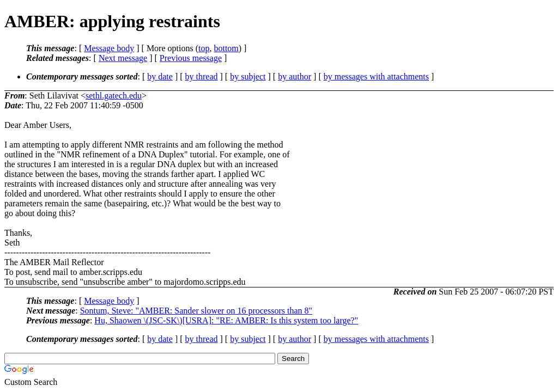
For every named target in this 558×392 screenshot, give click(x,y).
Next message (123, 58)
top (204, 48)
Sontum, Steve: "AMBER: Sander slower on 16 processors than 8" (196, 311)
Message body (109, 48)
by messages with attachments (376, 76)
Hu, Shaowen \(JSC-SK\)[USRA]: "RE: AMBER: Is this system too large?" (226, 320)
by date (160, 76)
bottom (226, 48)
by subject (248, 76)
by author (295, 76)
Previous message (191, 58)
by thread (202, 76)
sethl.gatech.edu (114, 96)
